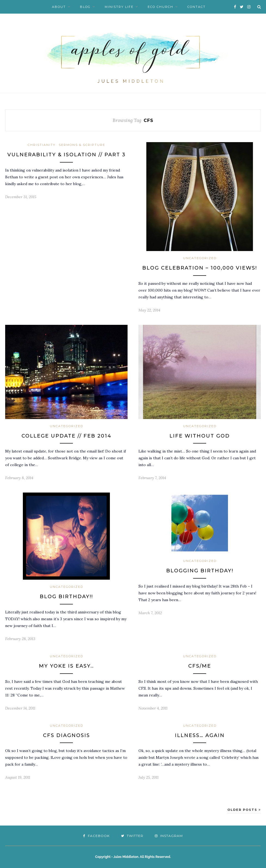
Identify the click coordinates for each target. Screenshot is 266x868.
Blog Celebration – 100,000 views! (200, 268)
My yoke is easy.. (66, 666)
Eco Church (160, 7)
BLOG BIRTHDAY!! (66, 597)
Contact (197, 7)
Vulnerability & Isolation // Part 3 (66, 155)
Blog (85, 7)
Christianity (42, 145)
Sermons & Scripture (82, 145)
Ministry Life (119, 7)
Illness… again (200, 735)
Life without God (200, 436)
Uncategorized (200, 258)
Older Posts (244, 810)
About (59, 7)
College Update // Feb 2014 (66, 436)
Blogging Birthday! (200, 571)
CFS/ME (200, 666)
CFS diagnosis (66, 735)
